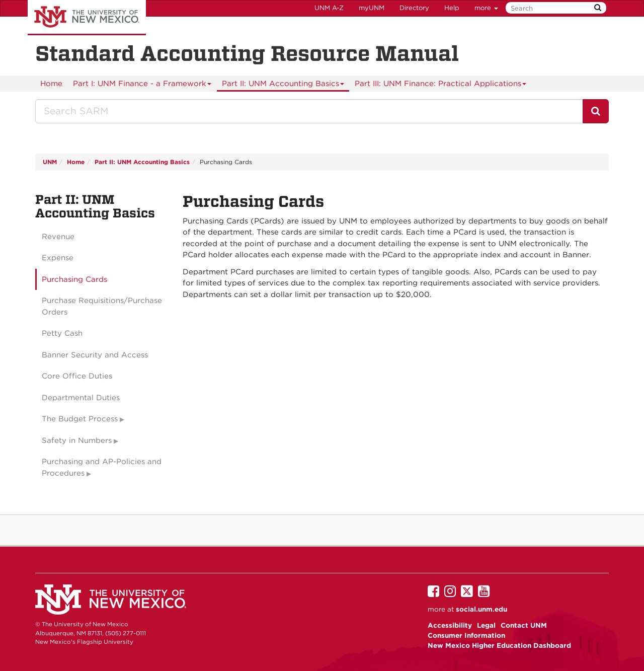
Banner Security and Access (95, 355)
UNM (50, 162)
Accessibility (450, 625)
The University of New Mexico (87, 18)
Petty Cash (62, 333)
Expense (58, 258)
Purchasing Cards (74, 279)
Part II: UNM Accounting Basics (283, 85)
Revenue (58, 237)
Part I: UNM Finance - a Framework (142, 85)
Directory (414, 8)
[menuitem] (51, 84)
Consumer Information (466, 635)
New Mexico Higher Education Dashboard (499, 645)
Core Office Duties (77, 376)
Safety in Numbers (77, 440)
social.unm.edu (481, 609)
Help (452, 8)
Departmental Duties (81, 398)
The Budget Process (80, 419)
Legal (486, 625)
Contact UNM (524, 625)
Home (51, 84)
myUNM (372, 8)
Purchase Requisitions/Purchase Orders (102, 306)
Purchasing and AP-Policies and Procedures (102, 467)
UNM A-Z (329, 8)
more (486, 8)
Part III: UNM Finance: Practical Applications (441, 85)
